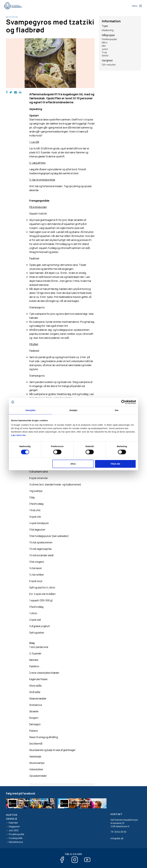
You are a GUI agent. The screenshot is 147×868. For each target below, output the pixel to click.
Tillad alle (115, 464)
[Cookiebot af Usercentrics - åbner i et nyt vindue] (123, 402)
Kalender (13, 823)
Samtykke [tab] (31, 410)
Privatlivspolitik (17, 834)
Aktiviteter (12, 17)
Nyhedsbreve (16, 842)
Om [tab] (116, 410)
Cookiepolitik (16, 838)
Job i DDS (14, 830)
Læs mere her (19, 435)
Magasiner (14, 827)
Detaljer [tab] (73, 410)
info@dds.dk (117, 838)
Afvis (73, 464)
